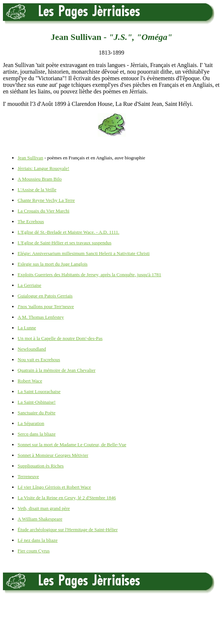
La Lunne (27, 328)
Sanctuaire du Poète (36, 413)
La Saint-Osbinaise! (37, 402)
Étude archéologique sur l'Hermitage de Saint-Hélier (68, 530)
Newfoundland (32, 349)
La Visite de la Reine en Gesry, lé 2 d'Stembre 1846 (67, 498)
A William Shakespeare (40, 519)
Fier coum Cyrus (34, 551)
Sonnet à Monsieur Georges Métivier (53, 455)
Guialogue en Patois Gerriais (45, 296)
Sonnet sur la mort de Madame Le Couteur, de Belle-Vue (72, 445)
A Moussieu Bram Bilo (40, 179)
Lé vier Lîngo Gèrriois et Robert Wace (54, 487)
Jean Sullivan (30, 158)
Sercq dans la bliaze (37, 434)
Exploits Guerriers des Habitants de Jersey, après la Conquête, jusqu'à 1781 (89, 275)
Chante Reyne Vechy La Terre (46, 200)
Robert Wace (30, 381)
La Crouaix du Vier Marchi (43, 211)
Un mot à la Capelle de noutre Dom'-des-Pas (60, 338)
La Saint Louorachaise (39, 391)
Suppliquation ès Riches (41, 466)
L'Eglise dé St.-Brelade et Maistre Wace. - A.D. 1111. (68, 232)
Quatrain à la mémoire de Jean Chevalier (56, 370)
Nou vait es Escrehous (39, 360)
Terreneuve (28, 476)
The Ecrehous (31, 221)
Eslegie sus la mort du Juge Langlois (53, 264)
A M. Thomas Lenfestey (41, 317)
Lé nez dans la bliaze (38, 540)
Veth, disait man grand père (44, 508)
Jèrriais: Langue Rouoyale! (43, 168)
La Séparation (31, 423)
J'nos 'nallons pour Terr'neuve (46, 306)
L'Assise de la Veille (37, 190)
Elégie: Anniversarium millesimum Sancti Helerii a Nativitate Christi (84, 253)
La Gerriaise (30, 285)
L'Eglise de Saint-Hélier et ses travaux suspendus (65, 243)
